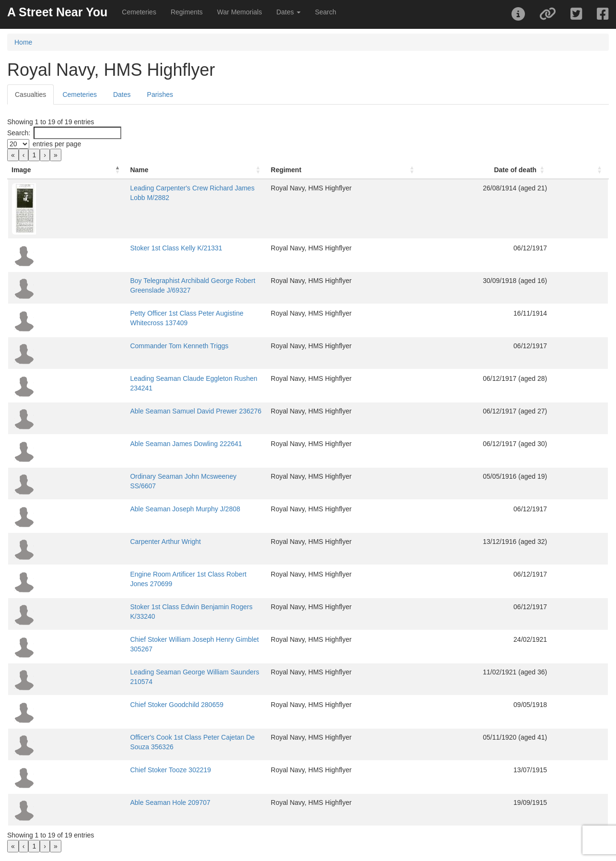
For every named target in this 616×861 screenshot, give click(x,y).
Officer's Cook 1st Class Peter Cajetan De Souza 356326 (151, 737)
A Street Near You (57, 12)
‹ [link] (24, 155)
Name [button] (76, 170)
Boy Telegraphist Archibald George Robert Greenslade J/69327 (160, 281)
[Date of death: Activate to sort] (529, 170)
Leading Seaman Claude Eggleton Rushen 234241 (142, 378)
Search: (19, 133)
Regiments (187, 12)
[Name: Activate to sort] (205, 170)
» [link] (56, 155)
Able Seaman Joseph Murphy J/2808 (122, 509)
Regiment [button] (367, 170)
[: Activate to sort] (595, 170)
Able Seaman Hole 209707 (107, 802)
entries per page (57, 144)
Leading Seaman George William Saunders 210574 (143, 672)
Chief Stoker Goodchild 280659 (113, 705)
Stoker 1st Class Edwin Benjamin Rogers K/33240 (141, 607)
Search (325, 12)
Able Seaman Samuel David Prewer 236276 (132, 411)
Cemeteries (139, 12)
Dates (122, 94)
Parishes (160, 94)
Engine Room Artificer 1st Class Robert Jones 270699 (147, 574)
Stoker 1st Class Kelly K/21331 (113, 248)
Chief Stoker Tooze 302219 (107, 770)
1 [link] (34, 155)
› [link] (45, 155)
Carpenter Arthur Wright (102, 542)
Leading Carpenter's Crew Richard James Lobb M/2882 (149, 188)
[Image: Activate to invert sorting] (35, 170)
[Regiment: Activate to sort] (412, 170)
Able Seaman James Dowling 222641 (122, 444)
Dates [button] (288, 12)
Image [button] (21, 170)
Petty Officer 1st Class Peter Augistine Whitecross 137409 (153, 313)
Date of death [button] (546, 170)
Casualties (30, 94)
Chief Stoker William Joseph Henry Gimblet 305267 (143, 639)
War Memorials (240, 12)
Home (23, 42)
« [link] (13, 155)
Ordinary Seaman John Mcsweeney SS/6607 (134, 476)
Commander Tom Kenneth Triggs (116, 346)
